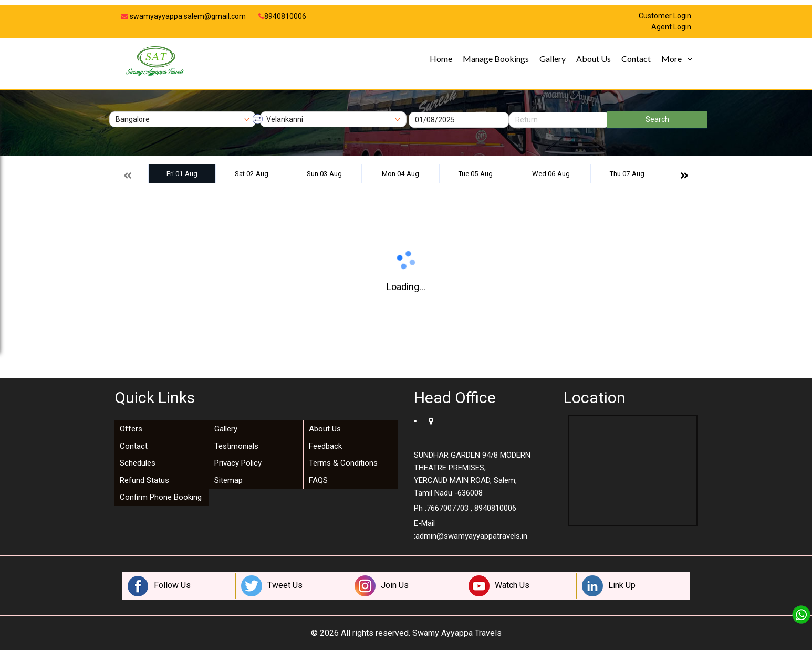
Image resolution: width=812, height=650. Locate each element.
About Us (594, 59)
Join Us (382, 586)
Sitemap (228, 480)
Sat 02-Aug (252, 174)
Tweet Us (272, 586)
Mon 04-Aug (400, 174)
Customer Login (665, 16)
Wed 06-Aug (551, 174)
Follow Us (159, 586)
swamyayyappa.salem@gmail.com (183, 16)
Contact (636, 59)
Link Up (609, 586)
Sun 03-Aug (324, 174)
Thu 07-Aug (627, 174)
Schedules (138, 463)
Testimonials (236, 446)
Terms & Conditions (343, 463)
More (672, 59)
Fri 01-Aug (182, 174)
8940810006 (282, 16)
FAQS (318, 480)
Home (441, 59)
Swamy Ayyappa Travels (457, 633)
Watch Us (499, 586)
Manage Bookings (496, 59)
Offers (131, 429)
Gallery (553, 59)
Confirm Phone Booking (161, 497)
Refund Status (144, 480)
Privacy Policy (238, 463)
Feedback (325, 446)
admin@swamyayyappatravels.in (471, 536)
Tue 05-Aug (476, 174)
